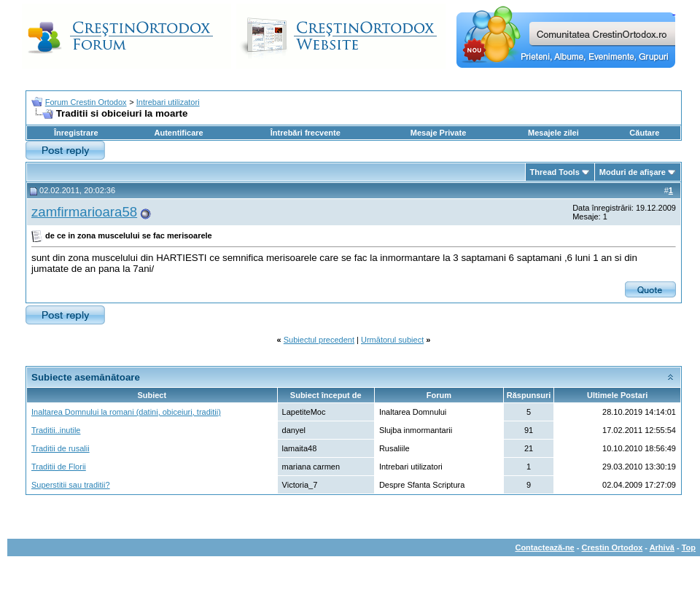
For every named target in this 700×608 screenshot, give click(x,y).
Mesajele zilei (553, 133)
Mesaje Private (438, 133)
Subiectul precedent (319, 340)
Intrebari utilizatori (168, 102)
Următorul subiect (392, 340)
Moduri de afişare (633, 172)
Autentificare (178, 133)
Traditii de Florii (59, 467)
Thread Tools (555, 172)
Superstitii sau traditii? (71, 485)
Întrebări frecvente (306, 133)
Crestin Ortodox (612, 547)
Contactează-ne (544, 547)
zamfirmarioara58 (84, 212)
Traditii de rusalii (61, 448)
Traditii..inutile (56, 430)
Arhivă (662, 547)
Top (689, 547)
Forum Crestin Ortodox (86, 102)
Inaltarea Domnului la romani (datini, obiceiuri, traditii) (126, 412)
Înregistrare (76, 133)
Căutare (644, 133)
